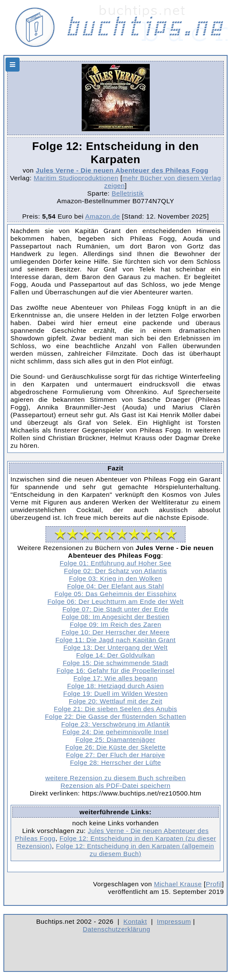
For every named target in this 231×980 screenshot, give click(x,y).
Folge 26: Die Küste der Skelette (116, 747)
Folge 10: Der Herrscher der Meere (115, 632)
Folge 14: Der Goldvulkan (115, 655)
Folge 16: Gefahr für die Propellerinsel (116, 670)
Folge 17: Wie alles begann (115, 678)
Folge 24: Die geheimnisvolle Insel (116, 732)
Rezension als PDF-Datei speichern (115, 785)
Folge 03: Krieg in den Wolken (115, 578)
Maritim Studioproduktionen (76, 178)
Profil (214, 884)
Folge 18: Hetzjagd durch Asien (115, 686)
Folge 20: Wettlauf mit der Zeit (116, 701)
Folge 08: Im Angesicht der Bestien (116, 617)
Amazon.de (103, 216)
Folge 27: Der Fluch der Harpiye (115, 755)
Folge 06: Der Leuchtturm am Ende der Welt (116, 601)
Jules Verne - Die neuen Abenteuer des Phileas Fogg (122, 170)
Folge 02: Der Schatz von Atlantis (115, 571)
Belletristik (128, 193)
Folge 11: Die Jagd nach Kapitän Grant (115, 640)
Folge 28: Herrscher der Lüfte (116, 762)
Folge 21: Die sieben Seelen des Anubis (116, 709)
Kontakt (135, 921)
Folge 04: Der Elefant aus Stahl (116, 586)
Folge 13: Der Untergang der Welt (115, 647)
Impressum (174, 921)
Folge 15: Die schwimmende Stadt (115, 663)
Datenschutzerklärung (117, 929)
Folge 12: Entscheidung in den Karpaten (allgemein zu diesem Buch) (135, 850)
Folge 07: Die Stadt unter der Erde (116, 609)
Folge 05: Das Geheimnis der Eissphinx (115, 594)
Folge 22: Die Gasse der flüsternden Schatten (116, 716)
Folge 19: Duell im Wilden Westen (116, 693)
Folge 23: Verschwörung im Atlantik (116, 724)
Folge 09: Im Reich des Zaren (115, 624)
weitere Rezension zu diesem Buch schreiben (115, 778)
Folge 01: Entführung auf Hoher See (115, 563)
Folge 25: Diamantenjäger (116, 739)
